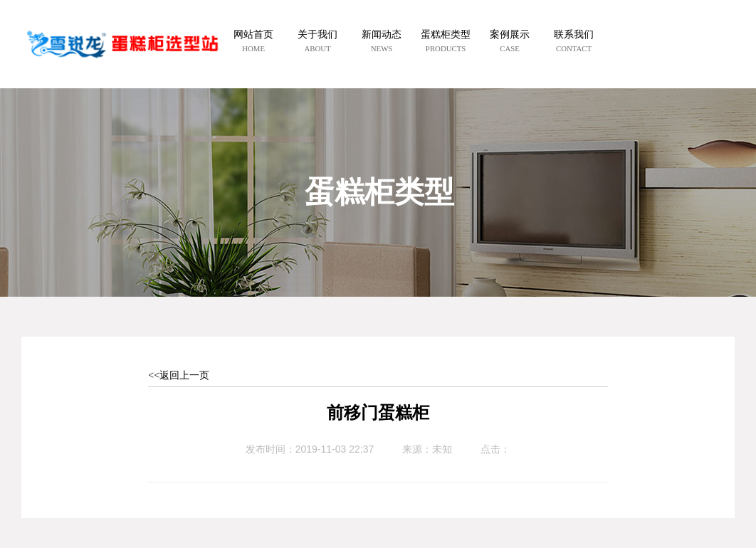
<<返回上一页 (179, 375)
